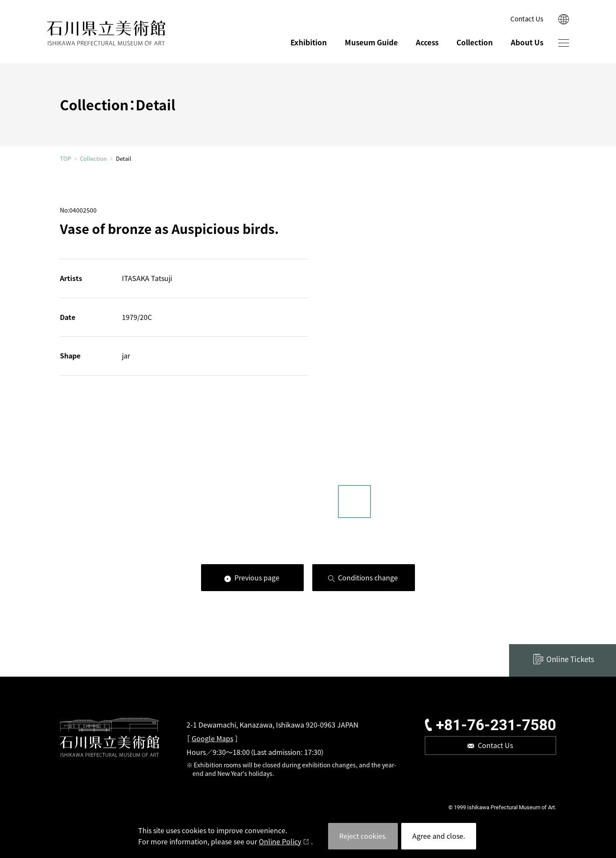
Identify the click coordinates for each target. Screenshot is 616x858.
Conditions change (368, 577)
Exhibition (309, 42)
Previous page (257, 577)
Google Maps (212, 738)
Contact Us (527, 19)
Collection (475, 42)
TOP (65, 158)
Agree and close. (439, 836)
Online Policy (280, 841)
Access (427, 42)
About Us (527, 42)
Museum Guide (371, 42)
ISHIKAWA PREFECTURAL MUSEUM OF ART (106, 33)
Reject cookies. (363, 836)
